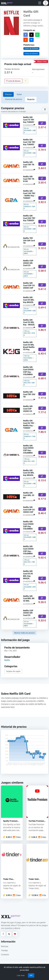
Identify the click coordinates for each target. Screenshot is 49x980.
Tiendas (4, 950)
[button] (46, 3)
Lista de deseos (13, 81)
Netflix (7, 660)
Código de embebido (31, 54)
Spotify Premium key (10, 821)
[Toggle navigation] (40, 3)
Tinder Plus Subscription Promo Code (12, 879)
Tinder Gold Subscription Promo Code (37, 879)
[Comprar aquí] (42, 123)
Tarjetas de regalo (13, 671)
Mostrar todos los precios (25, 633)
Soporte (31, 99)
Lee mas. (21, 975)
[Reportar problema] (26, 81)
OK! (31, 975)
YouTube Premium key (36, 821)
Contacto (5, 955)
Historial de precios (14, 99)
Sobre (19, 94)
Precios (8, 94)
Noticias (5, 946)
